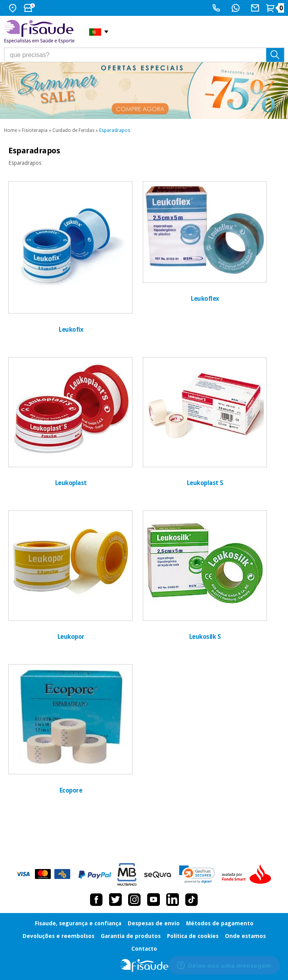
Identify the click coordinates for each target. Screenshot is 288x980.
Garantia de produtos (131, 936)
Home (11, 130)
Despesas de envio (154, 923)
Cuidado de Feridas (73, 130)
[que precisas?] (144, 55)
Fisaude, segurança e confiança (78, 923)
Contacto (144, 949)
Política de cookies (193, 936)
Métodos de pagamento (220, 923)
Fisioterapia (35, 130)
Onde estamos (245, 936)
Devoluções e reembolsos (59, 936)
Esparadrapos (115, 130)
